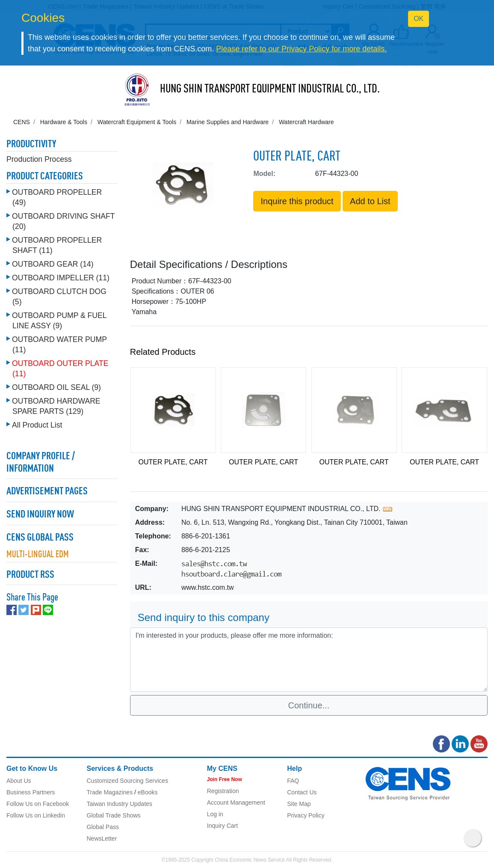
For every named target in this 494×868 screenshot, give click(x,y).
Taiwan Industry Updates (120, 804)
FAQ (293, 781)
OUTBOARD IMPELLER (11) (61, 278)
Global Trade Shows (114, 815)
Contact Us (302, 792)
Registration (223, 791)
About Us (19, 781)
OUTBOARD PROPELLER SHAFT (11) (57, 245)
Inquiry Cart (222, 826)
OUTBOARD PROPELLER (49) (57, 197)
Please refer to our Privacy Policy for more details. (301, 49)
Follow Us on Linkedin (36, 815)
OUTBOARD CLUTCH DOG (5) (59, 297)
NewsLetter (102, 838)
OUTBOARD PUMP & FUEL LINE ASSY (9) (59, 321)
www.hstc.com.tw (208, 587)
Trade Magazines (110, 792)
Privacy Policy (306, 815)
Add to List (370, 201)
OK (419, 19)
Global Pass (103, 827)
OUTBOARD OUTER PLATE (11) (60, 369)
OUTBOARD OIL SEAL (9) (56, 387)
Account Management (236, 803)
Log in (215, 814)
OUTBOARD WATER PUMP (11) (59, 345)
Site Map (299, 804)
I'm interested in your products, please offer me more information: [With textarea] (309, 660)
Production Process (39, 159)
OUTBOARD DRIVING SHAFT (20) (63, 221)
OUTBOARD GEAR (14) (53, 264)
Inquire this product (297, 201)
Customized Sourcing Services (128, 781)
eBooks (148, 792)
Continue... (309, 705)
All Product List (37, 425)
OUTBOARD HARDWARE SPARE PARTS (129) (56, 406)
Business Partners (31, 792)
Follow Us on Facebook (38, 804)
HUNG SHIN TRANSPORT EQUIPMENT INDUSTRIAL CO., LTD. (270, 89)
